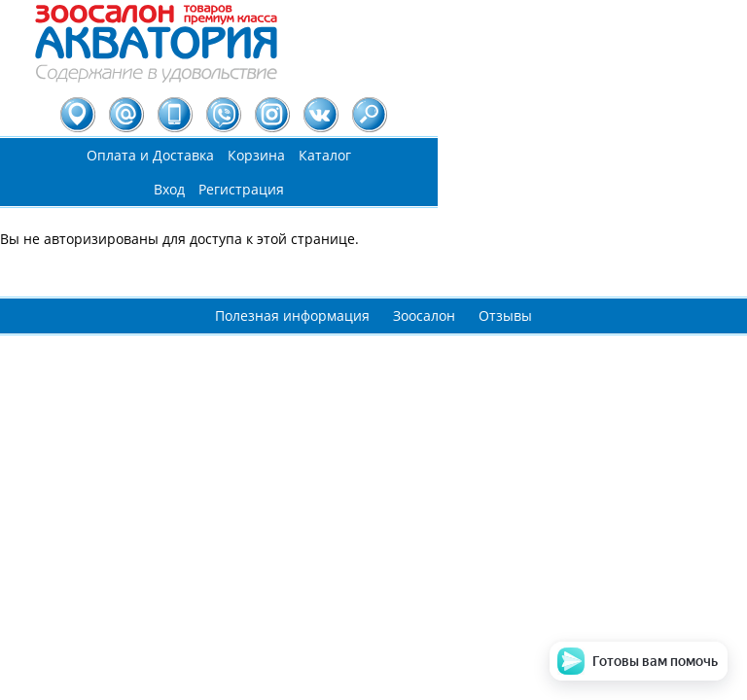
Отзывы (505, 315)
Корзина (256, 155)
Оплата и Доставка (150, 155)
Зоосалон (424, 315)
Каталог (325, 155)
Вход (169, 189)
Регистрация (241, 189)
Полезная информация (292, 315)
